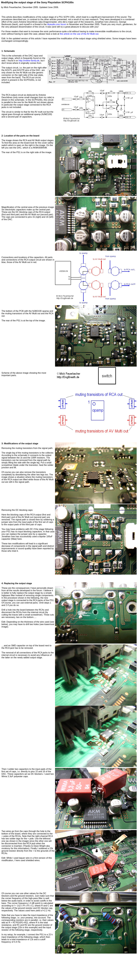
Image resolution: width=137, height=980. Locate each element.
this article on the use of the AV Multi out (79, 34)
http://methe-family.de (29, 61)
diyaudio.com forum (57, 24)
